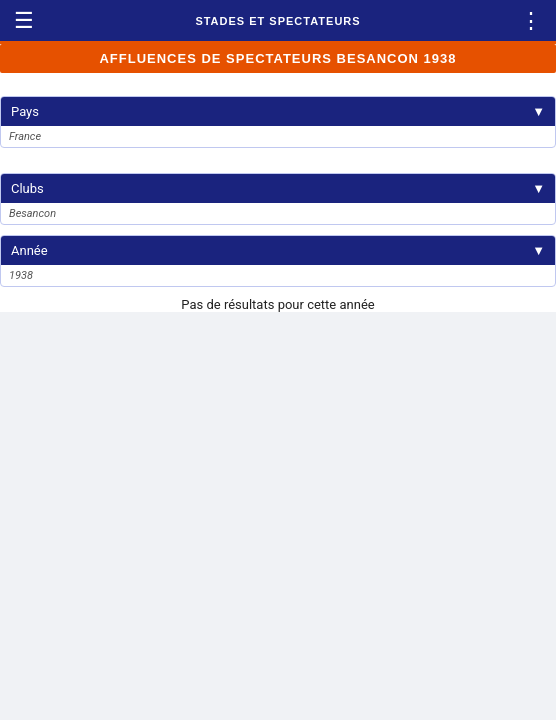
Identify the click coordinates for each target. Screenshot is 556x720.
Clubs (278, 188)
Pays (278, 111)
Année (278, 250)
